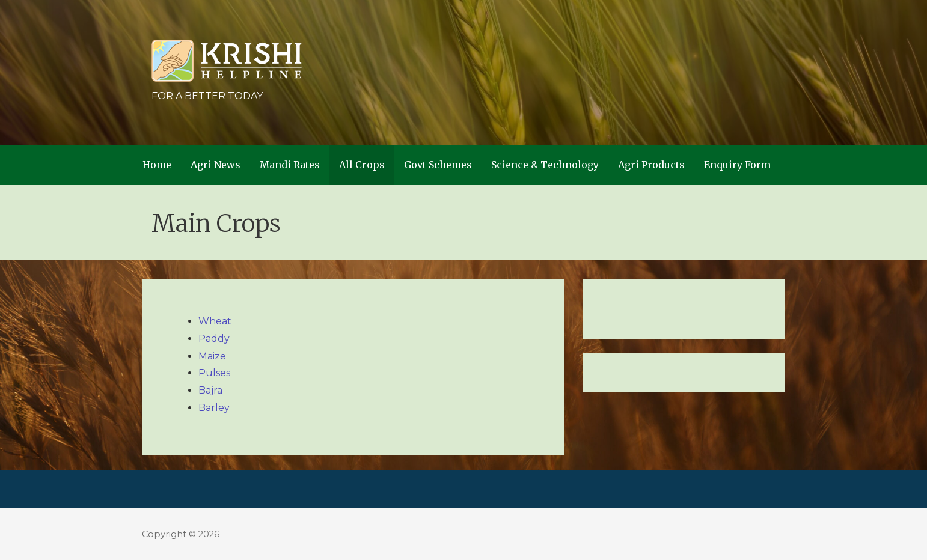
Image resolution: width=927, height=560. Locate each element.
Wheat (215, 321)
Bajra (210, 390)
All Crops (362, 165)
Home (157, 165)
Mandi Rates (290, 165)
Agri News (216, 165)
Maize (212, 356)
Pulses (214, 373)
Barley (214, 408)
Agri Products (651, 165)
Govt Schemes (438, 165)
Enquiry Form (737, 165)
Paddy (214, 339)
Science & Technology (545, 165)
